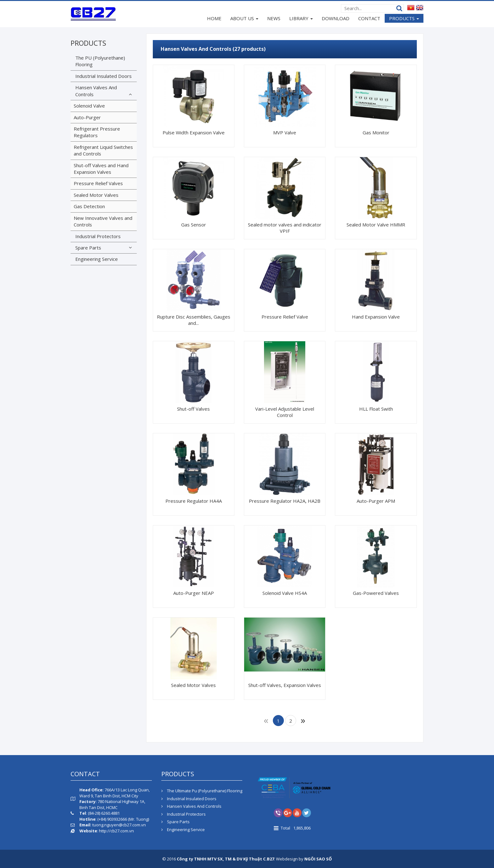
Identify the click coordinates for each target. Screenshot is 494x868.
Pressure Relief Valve (285, 317)
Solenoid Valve (89, 106)
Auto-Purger (87, 117)
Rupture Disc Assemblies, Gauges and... (194, 320)
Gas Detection (89, 206)
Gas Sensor (194, 225)
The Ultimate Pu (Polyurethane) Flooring (202, 791)
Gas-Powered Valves (376, 593)
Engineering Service (97, 259)
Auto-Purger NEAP (194, 593)
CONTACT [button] (369, 18)
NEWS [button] (274, 18)
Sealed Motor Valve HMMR (376, 225)
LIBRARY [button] (301, 19)
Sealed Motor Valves (193, 685)
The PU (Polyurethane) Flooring (100, 61)
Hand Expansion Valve (376, 317)
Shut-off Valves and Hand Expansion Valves (101, 169)
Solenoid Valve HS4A (285, 593)
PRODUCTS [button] (404, 19)
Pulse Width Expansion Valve (194, 132)
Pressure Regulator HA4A (194, 501)
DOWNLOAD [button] (336, 18)
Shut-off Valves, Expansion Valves (285, 685)
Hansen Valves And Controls (96, 91)
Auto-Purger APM (376, 501)
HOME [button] (214, 18)
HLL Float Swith (376, 409)
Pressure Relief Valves (98, 183)
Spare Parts (88, 248)
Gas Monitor (376, 132)
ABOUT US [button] (244, 19)
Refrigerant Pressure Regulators (97, 132)
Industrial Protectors (98, 236)
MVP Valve (285, 132)
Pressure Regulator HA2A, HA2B (285, 501)
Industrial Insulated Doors (103, 76)
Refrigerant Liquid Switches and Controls (103, 150)
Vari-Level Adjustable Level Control (285, 412)
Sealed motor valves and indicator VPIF (285, 228)
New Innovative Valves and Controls (103, 221)
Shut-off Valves (193, 409)
